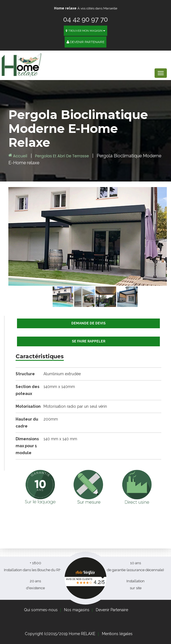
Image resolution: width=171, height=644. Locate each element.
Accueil (18, 156)
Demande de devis (88, 323)
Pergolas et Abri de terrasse (63, 156)
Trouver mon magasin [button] (85, 31)
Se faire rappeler (89, 341)
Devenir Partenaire (85, 42)
